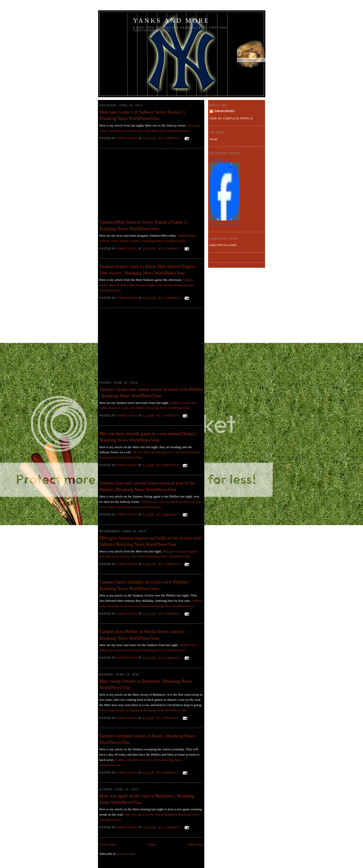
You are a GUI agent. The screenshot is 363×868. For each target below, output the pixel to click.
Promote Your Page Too (224, 224)
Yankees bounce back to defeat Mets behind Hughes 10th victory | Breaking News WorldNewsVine (147, 270)
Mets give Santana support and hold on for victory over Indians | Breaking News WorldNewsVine (150, 541)
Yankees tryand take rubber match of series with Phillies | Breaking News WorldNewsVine (151, 393)
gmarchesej (225, 111)
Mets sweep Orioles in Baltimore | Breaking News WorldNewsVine (146, 684)
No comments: (170, 138)
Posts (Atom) (126, 854)
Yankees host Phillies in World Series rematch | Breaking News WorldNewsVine (143, 635)
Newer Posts (107, 844)
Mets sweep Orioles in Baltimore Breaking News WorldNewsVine (143, 710)
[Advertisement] (137, 185)
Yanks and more (172, 21)
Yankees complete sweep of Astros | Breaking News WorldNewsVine (147, 739)
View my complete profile (231, 119)
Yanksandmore (219, 160)
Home (152, 844)
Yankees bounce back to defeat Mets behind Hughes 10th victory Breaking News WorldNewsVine (147, 285)
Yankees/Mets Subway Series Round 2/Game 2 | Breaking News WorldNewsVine (144, 225)
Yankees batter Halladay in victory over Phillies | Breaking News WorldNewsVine (144, 585)
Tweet (213, 139)
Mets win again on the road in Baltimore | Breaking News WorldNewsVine (147, 799)
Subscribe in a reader (223, 245)
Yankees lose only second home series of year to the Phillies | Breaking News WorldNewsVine (147, 486)
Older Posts (195, 844)
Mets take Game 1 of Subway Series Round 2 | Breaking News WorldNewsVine (142, 115)
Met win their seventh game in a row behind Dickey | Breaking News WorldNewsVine (148, 437)
